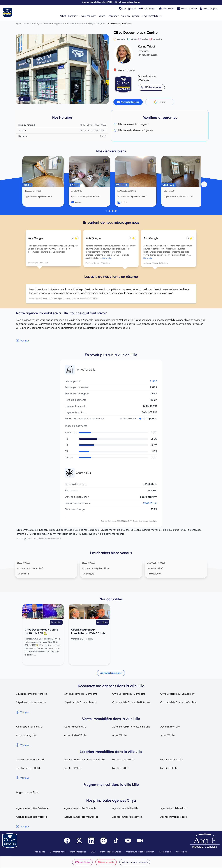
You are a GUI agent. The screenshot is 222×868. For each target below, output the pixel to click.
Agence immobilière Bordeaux (32, 808)
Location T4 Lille (169, 768)
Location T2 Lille (73, 768)
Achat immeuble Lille (75, 727)
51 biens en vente (106, 862)
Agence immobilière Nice (174, 817)
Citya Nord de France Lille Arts (80, 702)
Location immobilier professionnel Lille (84, 760)
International (165, 852)
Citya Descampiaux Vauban (31, 702)
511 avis (160, 102)
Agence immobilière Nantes (127, 817)
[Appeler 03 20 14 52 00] (151, 87)
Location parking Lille (172, 760)
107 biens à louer (82, 862)
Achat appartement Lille (29, 727)
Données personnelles (111, 852)
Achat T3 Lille (167, 735)
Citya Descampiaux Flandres (31, 694)
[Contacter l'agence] (128, 102)
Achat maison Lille (170, 727)
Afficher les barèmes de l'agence (133, 130)
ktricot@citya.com (148, 55)
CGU (93, 852)
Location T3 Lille (121, 768)
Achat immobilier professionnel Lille (131, 727)
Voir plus (23, 341)
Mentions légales (78, 852)
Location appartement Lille (31, 760)
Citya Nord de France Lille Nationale (131, 702)
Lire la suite (107, 258)
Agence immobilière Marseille (32, 817)
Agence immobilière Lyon (174, 808)
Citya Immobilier (152, 16)
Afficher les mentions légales (131, 124)
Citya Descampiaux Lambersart (177, 694)
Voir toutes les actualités (111, 673)
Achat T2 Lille (119, 735)
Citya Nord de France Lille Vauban (178, 702)
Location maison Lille (123, 760)
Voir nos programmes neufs (135, 862)
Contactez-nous (58, 852)
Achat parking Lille (26, 735)
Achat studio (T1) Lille (75, 735)
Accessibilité (182, 852)
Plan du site (40, 852)
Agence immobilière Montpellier (81, 817)
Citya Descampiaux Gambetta (81, 694)
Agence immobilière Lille (125, 808)
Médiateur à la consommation (140, 852)
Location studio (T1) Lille (29, 768)
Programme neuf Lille (27, 792)
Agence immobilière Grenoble (80, 808)
